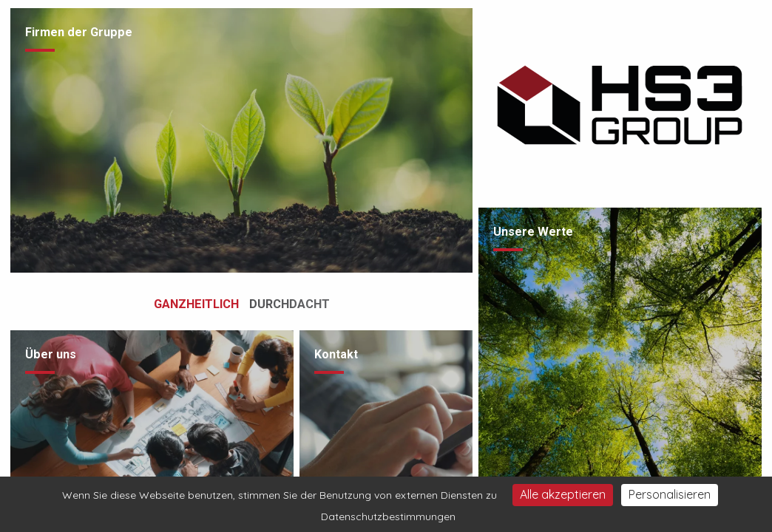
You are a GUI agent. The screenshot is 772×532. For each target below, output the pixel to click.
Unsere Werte (533, 232)
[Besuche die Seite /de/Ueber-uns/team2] (152, 427)
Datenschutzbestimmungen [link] (388, 516)
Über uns (51, 354)
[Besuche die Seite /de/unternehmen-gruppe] (241, 140)
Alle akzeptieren (563, 494)
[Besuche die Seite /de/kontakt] (386, 427)
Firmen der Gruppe (79, 32)
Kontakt (336, 354)
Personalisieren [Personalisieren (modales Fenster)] (670, 494)
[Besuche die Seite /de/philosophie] (620, 366)
